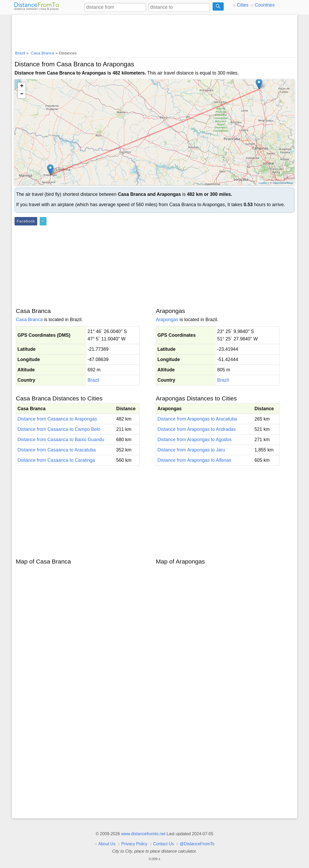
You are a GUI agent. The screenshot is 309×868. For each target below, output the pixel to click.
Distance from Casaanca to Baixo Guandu (61, 440)
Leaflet (263, 183)
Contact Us (163, 844)
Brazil (93, 380)
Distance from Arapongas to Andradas (196, 429)
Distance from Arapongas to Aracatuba (197, 419)
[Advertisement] (154, 31)
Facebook (26, 221)
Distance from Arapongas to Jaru (191, 450)
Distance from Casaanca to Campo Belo (59, 429)
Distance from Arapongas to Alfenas (194, 460)
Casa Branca (29, 320)
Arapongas (167, 320)
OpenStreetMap (283, 183)
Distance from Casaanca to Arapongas (57, 419)
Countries (264, 5)
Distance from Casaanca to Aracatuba (57, 450)
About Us (107, 844)
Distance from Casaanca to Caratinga (56, 460)
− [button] (22, 94)
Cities (243, 5)
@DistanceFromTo (197, 844)
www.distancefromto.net (143, 834)
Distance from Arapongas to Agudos (195, 440)
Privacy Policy (134, 844)
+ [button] (22, 86)
